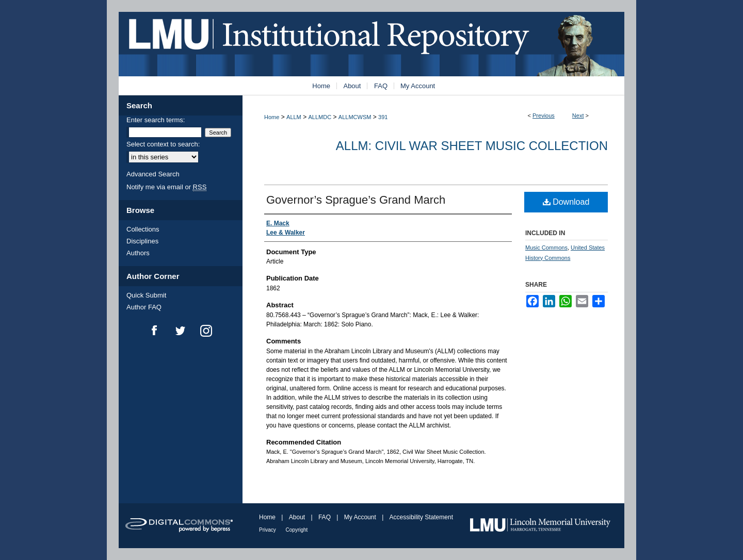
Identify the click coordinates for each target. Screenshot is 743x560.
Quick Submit (146, 295)
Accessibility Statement (421, 517)
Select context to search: (163, 144)
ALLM (294, 117)
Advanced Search (153, 174)
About (298, 517)
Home (272, 117)
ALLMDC (320, 117)
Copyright (297, 530)
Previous (544, 116)
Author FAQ (144, 307)
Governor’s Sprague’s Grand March (356, 200)
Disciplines (142, 241)
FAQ (325, 517)
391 (383, 117)
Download (566, 202)
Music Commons (546, 248)
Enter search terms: (156, 120)
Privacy (268, 530)
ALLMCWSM (355, 117)
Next (578, 116)
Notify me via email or (166, 187)
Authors (138, 253)
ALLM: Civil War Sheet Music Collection (472, 146)
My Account (361, 517)
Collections (143, 229)
